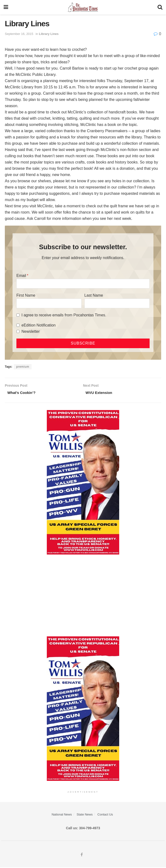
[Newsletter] (18, 331)
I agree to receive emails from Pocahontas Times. (64, 315)
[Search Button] (160, 7)
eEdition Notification (38, 325)
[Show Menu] (6, 7)
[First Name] (49, 303)
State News (85, 815)
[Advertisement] (83, 596)
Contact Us (105, 815)
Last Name (94, 295)
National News (62, 815)
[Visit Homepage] (83, 7)
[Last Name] (117, 303)
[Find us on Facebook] (82, 855)
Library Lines (49, 34)
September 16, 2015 (19, 34)
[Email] (83, 284)
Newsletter (31, 331)
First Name (26, 295)
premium (23, 367)
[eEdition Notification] (18, 325)
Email (21, 276)
